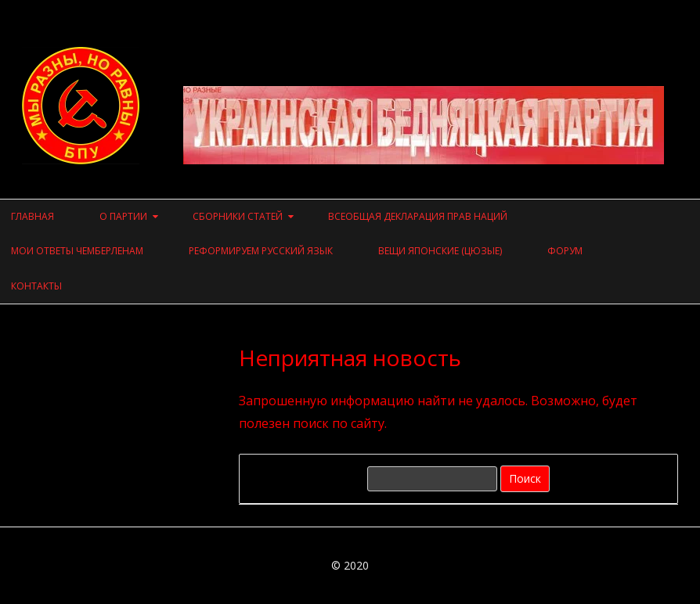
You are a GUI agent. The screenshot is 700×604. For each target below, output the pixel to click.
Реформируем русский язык (261, 251)
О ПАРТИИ (123, 216)
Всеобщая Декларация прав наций (418, 216)
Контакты (36, 286)
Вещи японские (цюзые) (440, 251)
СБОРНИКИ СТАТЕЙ (238, 216)
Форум (565, 251)
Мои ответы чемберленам (77, 251)
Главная (32, 216)
